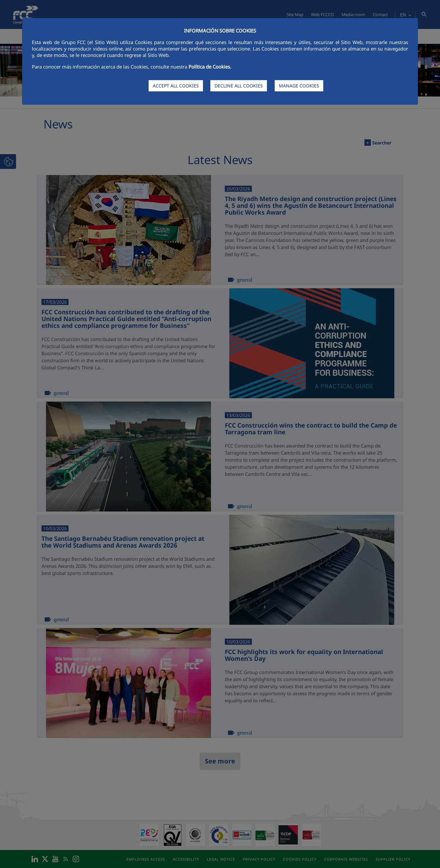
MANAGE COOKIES (299, 86)
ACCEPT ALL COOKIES (176, 86)
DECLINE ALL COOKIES (239, 86)
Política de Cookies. (210, 67)
